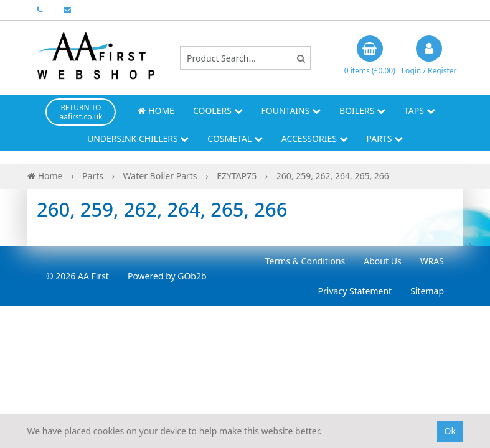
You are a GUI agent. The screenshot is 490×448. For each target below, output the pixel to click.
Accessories (315, 138)
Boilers (362, 110)
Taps (420, 110)
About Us (382, 261)
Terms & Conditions (305, 261)
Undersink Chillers (138, 138)
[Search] (301, 58)
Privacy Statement (355, 291)
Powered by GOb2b (167, 276)
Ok (450, 431)
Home (156, 110)
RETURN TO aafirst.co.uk (81, 112)
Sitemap (427, 291)
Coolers (218, 110)
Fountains (291, 110)
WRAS (432, 261)
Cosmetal (235, 138)
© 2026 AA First (78, 276)
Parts (385, 138)
